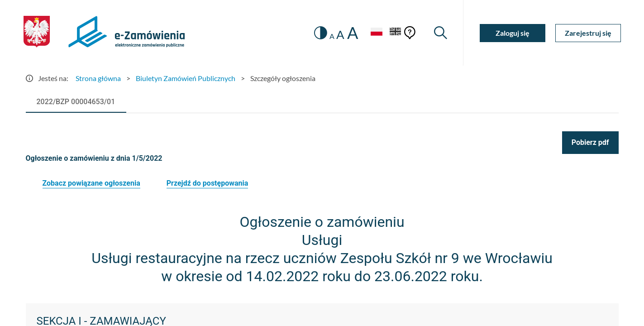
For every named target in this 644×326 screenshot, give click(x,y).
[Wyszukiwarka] (441, 33)
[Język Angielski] (396, 33)
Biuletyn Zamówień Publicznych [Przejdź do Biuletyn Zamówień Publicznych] (186, 78)
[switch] (321, 33)
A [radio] (332, 36)
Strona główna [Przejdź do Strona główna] (98, 78)
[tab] (76, 102)
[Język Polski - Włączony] (377, 33)
